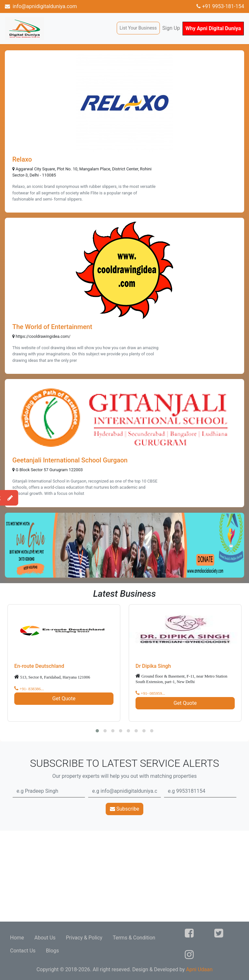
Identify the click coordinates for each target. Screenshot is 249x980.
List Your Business (138, 28)
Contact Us (23, 951)
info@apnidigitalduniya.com (41, 6)
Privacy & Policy (84, 938)
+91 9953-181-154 (220, 6)
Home (17, 938)
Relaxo (22, 159)
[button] (97, 731)
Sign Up (171, 28)
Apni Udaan (199, 969)
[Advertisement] (124, 876)
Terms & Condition (134, 938)
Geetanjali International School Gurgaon (70, 460)
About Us (45, 938)
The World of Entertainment (52, 327)
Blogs (53, 951)
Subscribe (125, 809)
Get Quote (64, 698)
